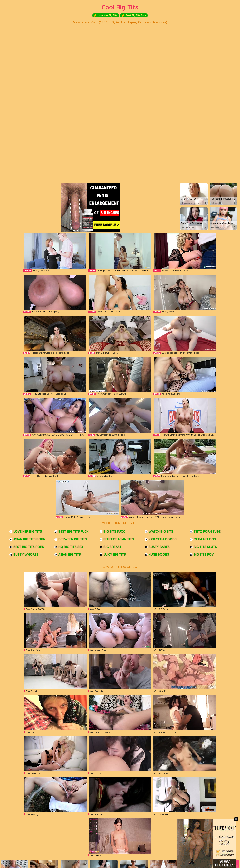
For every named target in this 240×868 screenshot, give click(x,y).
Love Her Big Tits (106, 15)
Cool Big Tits (120, 7)
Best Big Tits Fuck (134, 15)
